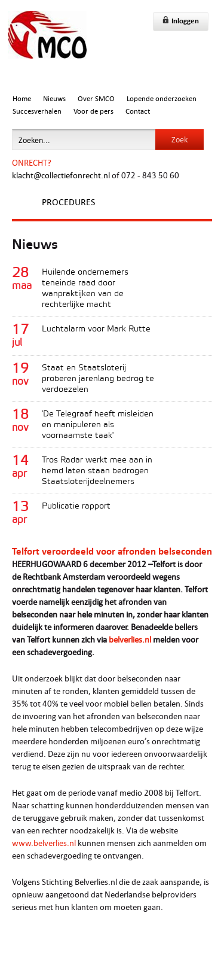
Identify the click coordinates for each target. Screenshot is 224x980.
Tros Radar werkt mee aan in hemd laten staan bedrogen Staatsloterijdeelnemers (97, 471)
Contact (138, 111)
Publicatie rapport (76, 506)
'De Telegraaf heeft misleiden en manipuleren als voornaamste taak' (98, 425)
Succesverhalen (37, 111)
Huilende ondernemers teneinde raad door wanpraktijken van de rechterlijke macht (85, 289)
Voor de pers (93, 111)
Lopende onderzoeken (162, 98)
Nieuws (54, 98)
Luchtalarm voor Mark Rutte (96, 329)
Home (22, 98)
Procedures (68, 202)
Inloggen (181, 21)
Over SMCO (96, 98)
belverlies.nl (130, 639)
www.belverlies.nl (44, 843)
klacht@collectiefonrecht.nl (61, 175)
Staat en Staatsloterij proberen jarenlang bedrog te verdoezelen (98, 379)
